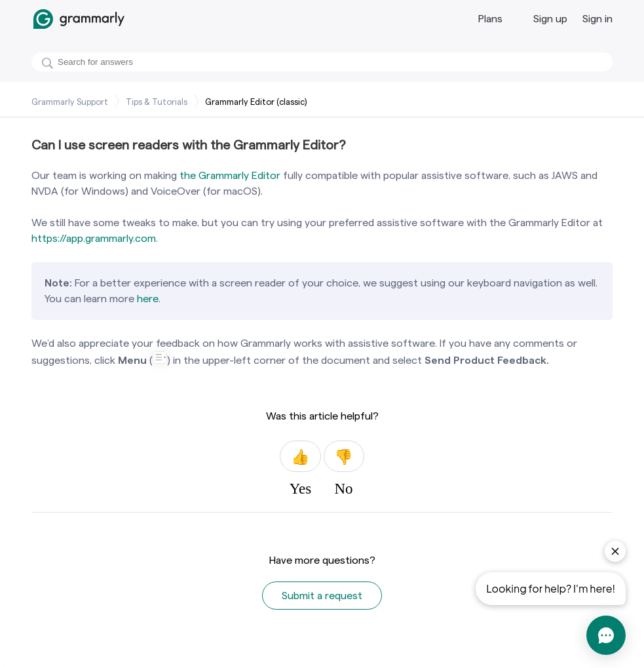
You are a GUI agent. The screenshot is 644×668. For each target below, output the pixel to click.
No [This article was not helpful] (344, 456)
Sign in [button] (597, 19)
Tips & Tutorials (157, 102)
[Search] (322, 62)
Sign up (550, 19)
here (148, 299)
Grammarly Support (70, 102)
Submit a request (322, 596)
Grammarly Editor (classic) (256, 102)
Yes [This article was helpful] (300, 456)
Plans (490, 19)
